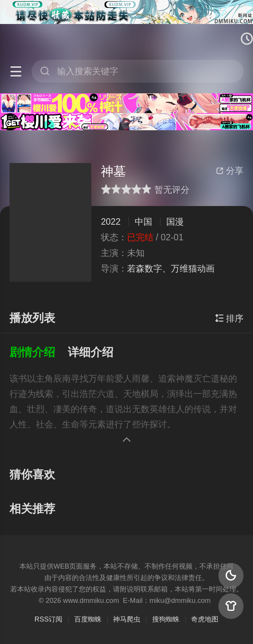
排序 (229, 318)
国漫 (175, 222)
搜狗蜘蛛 (166, 619)
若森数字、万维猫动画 (171, 268)
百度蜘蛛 (88, 619)
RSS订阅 (49, 619)
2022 (111, 222)
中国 (143, 222)
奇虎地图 (205, 619)
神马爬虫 (127, 619)
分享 (230, 171)
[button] (39, 353)
